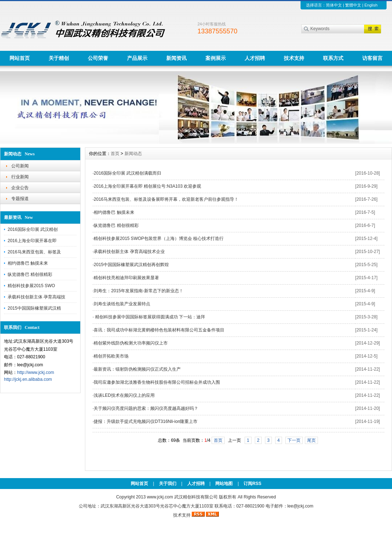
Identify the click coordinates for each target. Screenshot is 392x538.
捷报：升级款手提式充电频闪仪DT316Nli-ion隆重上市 (146, 421)
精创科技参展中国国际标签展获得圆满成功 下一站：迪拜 (149, 317)
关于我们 (168, 484)
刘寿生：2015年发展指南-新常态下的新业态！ (138, 291)
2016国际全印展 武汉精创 (33, 229)
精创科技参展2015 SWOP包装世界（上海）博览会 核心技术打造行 (159, 239)
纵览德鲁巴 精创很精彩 (30, 274)
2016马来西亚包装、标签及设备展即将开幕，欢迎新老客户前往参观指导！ (166, 199)
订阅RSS (252, 484)
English (371, 5)
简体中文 (334, 5)
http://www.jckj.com (36, 372)
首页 (115, 154)
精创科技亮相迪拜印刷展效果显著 (126, 278)
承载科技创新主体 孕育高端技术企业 (129, 252)
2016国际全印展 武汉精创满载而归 (127, 173)
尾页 (311, 440)
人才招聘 (255, 58)
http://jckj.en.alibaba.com (28, 379)
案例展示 (216, 58)
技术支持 (294, 58)
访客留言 (372, 58)
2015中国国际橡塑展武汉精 (34, 308)
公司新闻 (20, 166)
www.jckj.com (160, 497)
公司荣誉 (98, 58)
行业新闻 (20, 177)
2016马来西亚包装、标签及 (34, 252)
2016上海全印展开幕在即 (32, 241)
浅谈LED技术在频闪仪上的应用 (124, 395)
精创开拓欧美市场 (111, 356)
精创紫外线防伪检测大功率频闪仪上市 (131, 343)
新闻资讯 (176, 58)
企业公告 (20, 188)
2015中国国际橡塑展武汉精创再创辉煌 (131, 265)
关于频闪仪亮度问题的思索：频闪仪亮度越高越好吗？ (146, 408)
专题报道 (20, 199)
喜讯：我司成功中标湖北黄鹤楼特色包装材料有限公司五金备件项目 (159, 330)
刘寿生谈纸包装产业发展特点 (122, 304)
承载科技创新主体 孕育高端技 (36, 297)
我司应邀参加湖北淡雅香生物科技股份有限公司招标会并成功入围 (157, 382)
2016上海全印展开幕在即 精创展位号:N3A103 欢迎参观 (147, 186)
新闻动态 (133, 154)
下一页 (294, 440)
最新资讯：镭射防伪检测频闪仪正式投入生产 (137, 369)
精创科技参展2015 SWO (31, 286)
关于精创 (59, 58)
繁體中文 (353, 5)
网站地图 (224, 484)
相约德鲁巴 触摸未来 (28, 263)
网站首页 (20, 58)
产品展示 (137, 58)
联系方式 (333, 58)
